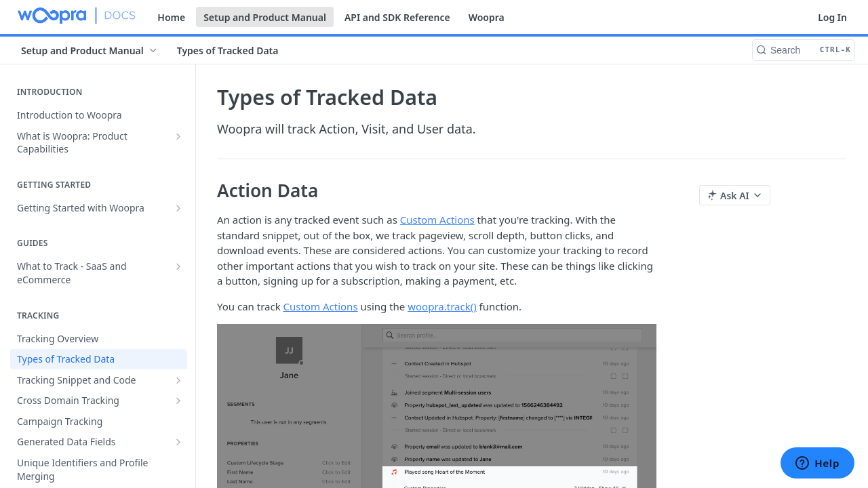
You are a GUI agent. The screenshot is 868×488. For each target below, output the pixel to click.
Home (171, 17)
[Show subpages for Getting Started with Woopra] (178, 208)
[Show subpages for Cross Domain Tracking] (178, 401)
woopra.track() (442, 306)
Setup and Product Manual (265, 17)
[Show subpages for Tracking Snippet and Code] (178, 380)
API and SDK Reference (397, 17)
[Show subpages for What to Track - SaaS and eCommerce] (178, 266)
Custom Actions (437, 220)
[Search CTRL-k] (804, 50)
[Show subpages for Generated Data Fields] (178, 442)
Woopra (487, 17)
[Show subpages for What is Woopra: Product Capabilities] (178, 136)
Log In (832, 17)
